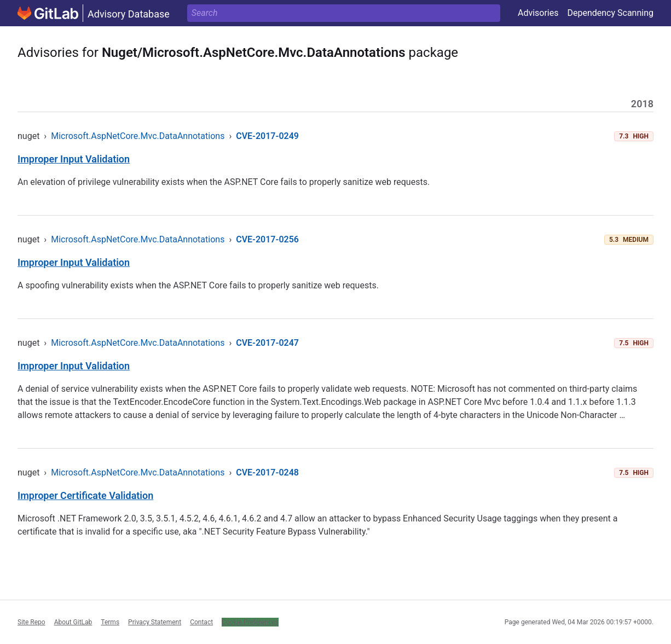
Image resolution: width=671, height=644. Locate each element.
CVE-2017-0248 (267, 472)
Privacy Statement (155, 622)
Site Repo (31, 622)
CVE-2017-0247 (267, 343)
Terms (110, 622)
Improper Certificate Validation (85, 495)
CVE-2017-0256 (267, 239)
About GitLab (73, 622)
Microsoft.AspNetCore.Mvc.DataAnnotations (138, 136)
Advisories (538, 13)
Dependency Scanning (610, 13)
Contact (201, 622)
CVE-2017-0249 (267, 136)
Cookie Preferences (250, 622)
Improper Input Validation (74, 159)
